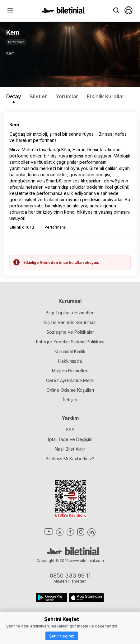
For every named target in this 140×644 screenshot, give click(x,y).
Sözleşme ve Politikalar (70, 332)
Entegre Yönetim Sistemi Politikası (70, 342)
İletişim (70, 400)
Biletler (38, 96)
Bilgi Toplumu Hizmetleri (70, 313)
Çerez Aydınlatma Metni (70, 380)
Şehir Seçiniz (62, 636)
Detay (14, 96)
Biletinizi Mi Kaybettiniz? (70, 459)
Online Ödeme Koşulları (70, 390)
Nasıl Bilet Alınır (70, 449)
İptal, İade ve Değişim (70, 439)
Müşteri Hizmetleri (70, 371)
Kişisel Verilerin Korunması (70, 322)
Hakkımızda (70, 361)
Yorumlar (67, 96)
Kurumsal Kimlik (70, 351)
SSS (70, 430)
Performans (16, 42)
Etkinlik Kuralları (106, 96)
